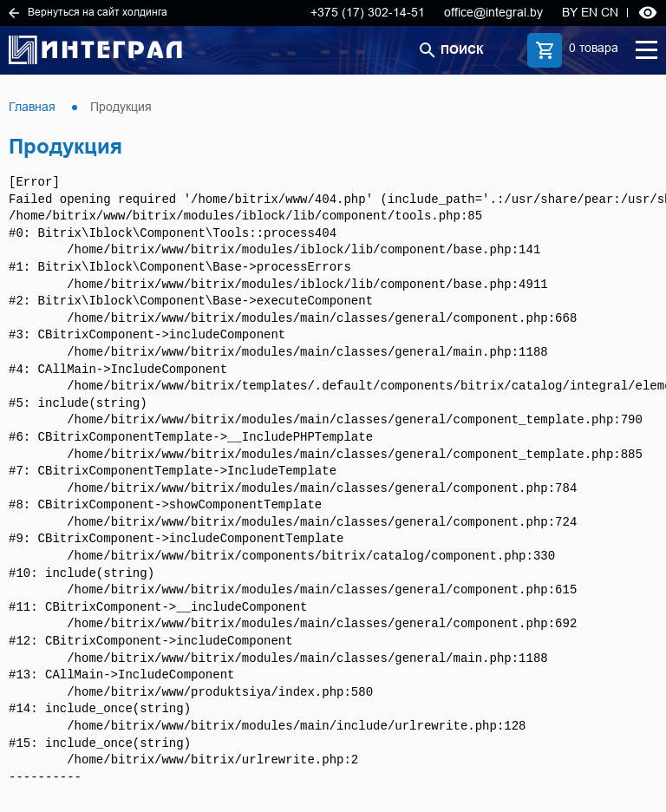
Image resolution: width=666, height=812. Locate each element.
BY (570, 12)
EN (589, 12)
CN (610, 12)
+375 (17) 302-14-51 (368, 12)
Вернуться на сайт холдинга (88, 12)
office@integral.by (493, 12)
